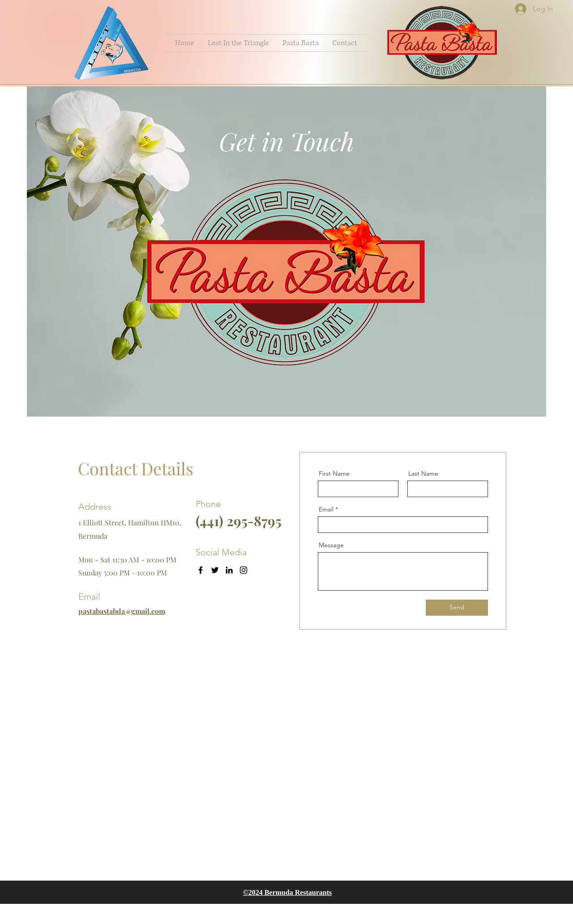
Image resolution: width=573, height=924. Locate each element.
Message (331, 545)
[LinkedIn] (229, 570)
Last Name (423, 473)
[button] (238, 43)
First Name (334, 473)
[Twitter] (215, 570)
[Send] (457, 608)
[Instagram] (244, 570)
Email (326, 509)
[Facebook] (201, 570)
